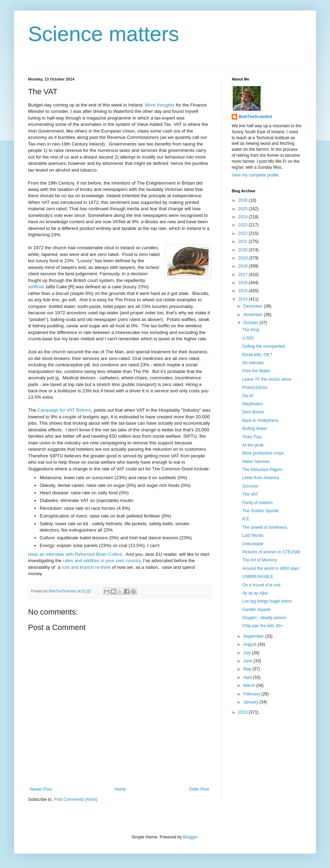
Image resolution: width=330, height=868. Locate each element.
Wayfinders (253, 404)
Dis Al (248, 396)
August (250, 644)
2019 (244, 258)
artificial (36, 287)
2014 (244, 299)
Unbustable (253, 544)
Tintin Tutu (252, 437)
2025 (244, 209)
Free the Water (256, 371)
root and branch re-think (86, 567)
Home (120, 789)
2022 (244, 233)
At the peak (253, 445)
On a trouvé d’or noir (261, 585)
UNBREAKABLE (258, 577)
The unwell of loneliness (265, 527)
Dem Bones (253, 412)
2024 (244, 217)
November (254, 315)
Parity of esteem (258, 503)
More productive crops (263, 453)
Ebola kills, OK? (257, 355)
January (251, 702)
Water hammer (256, 462)
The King (251, 330)
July (248, 653)
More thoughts (160, 105)
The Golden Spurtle (260, 511)
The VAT (250, 494)
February (252, 694)
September (254, 636)
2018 (244, 266)
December (254, 306)
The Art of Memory (260, 560)
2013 (244, 712)
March (250, 686)
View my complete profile (255, 175)
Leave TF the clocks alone (267, 379)
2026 (244, 200)
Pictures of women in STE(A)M (271, 552)
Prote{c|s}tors (255, 387)
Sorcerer (250, 486)
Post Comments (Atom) (76, 799)
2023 (244, 225)
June (248, 661)
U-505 (248, 338)
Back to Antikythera (260, 420)
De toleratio (253, 363)
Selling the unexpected (263, 346)
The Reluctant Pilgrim (262, 470)
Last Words (253, 535)
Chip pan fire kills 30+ (262, 626)
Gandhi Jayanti (256, 610)
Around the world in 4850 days (271, 568)
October (251, 323)
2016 (244, 283)
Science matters (104, 34)
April (248, 677)
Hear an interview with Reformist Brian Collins (75, 554)
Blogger (190, 837)
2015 (244, 291)
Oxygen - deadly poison (264, 618)
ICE (246, 519)
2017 (244, 275)
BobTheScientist (255, 117)
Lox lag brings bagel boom (267, 601)
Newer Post (41, 789)
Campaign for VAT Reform (64, 410)
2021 (244, 242)
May (248, 669)
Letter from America (261, 478)
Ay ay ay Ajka (255, 593)
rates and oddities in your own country (102, 561)
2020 (244, 250)
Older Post (199, 789)
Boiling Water (255, 429)
